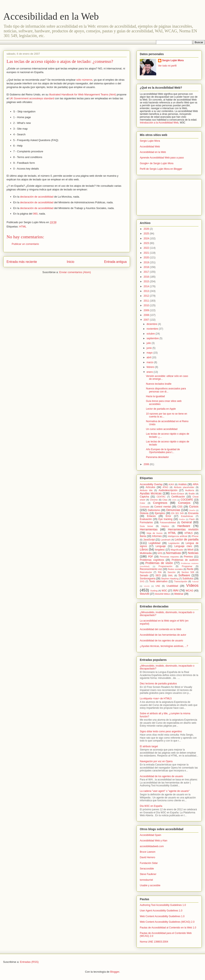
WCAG (189, 591)
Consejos (184, 503)
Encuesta (193, 513)
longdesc (160, 550)
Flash (192, 519)
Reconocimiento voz (151, 569)
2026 (147, 229)
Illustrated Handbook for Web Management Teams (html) (82, 94)
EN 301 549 (178, 513)
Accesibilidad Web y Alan (154, 841)
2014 (147, 286)
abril (149, 357)
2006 (147, 464)
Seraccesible (147, 869)
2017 (147, 272)
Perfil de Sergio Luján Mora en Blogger (161, 169)
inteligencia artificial (178, 536)
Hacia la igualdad (155, 396)
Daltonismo (154, 510)
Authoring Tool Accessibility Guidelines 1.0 (163, 905)
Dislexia (144, 513)
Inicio (71, 262)
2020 (147, 258)
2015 (147, 281)
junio (150, 348)
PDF (150, 557)
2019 (147, 262)
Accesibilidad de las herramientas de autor (163, 635)
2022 (147, 248)
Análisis (182, 484)
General (186, 522)
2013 (147, 291)
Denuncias (173, 510)
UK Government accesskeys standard (32, 98)
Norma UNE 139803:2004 (154, 942)
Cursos (194, 506)
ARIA (196, 484)
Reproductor (146, 572)
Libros (144, 549)
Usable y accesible (150, 885)
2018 (147, 267)
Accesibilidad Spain (150, 835)
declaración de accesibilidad (37, 197)
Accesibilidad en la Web (51, 16)
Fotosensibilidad (168, 522)
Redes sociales (175, 569)
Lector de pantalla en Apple (161, 409)
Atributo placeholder (184, 487)
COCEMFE (187, 500)
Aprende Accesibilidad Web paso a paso (162, 158)
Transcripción (181, 581)
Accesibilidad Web (150, 147)
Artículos (151, 487)
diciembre (152, 324)
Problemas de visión (159, 563)
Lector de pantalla (187, 539)
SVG (142, 581)
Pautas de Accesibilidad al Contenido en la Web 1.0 (168, 928)
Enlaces (151, 516)
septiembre (153, 338)
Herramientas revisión (183, 529)
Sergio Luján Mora (173, 60)
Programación (165, 566)
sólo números (84, 80)
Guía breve (146, 526)
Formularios (146, 522)
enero (150, 372)
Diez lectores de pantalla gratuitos (158, 684)
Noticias (193, 553)
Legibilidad (154, 543)
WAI (176, 590)
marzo (150, 362)
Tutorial (195, 582)
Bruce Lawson (148, 852)
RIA (160, 572)
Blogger (115, 972)
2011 (147, 301)
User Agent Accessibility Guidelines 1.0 (161, 911)
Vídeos (192, 585)
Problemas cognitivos (152, 560)
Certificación (178, 497)
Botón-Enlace (177, 494)
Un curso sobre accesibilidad (162, 429)
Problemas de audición (185, 560)
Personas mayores (169, 557)
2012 (147, 296)
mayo (150, 353)
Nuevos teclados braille (159, 384)
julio (149, 343)
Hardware (184, 526)
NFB (160, 553)
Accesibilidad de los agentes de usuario (161, 641)
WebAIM (145, 594)
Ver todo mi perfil (167, 66)
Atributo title (146, 490)
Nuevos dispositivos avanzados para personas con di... (166, 390)
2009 (147, 310)
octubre (151, 334)
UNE (158, 586)
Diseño (192, 510)
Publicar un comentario (25, 244)
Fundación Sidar (149, 863)
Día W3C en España (151, 806)
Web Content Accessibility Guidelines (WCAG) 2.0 (167, 922)
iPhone (195, 536)
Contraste (145, 507)
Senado (144, 575)
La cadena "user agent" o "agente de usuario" (165, 791)
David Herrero (147, 857)
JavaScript (149, 540)
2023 (147, 243)
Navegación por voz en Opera (156, 761)
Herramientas (149, 529)
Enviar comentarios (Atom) (75, 272)
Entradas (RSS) (29, 962)
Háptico (165, 526)
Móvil (190, 550)
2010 (147, 305)
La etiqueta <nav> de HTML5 (156, 699)
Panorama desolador (157, 457)
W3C (165, 591)
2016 (147, 277)
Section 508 (188, 572)
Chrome (154, 500)
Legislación (174, 543)
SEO (158, 575)
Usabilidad (172, 586)
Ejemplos (160, 513)
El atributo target (149, 746)
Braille (192, 494)
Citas (165, 500)
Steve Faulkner (148, 874)
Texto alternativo (158, 581)
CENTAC (161, 497)
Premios (188, 557)
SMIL (170, 575)
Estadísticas (187, 516)
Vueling (154, 591)
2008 (147, 315)
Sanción (171, 572)
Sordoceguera (147, 579)
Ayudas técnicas (151, 493)
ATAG (165, 487)
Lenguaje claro (183, 546)
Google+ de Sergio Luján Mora (157, 163)
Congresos (160, 503)
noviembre (153, 329)
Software (184, 575)
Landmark (166, 540)
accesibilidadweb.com (152, 846)
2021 (147, 253)
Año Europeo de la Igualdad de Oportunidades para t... (163, 451)
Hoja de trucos (154, 533)
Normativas (174, 553)
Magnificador (177, 550)
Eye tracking (165, 519)
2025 (147, 234)
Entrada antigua (115, 262)
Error (168, 516)
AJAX (171, 484)
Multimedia (146, 553)
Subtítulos (188, 579)
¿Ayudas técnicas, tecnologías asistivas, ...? (164, 646)
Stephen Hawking (170, 579)
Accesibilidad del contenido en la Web (161, 629)
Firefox (182, 519)
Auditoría (190, 490)
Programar (187, 566)
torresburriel (146, 880)
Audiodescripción (168, 490)
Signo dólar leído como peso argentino (161, 731)
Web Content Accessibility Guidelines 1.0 (162, 916)
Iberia (143, 536)
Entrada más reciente (22, 262)
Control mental (162, 507)
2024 (147, 239)
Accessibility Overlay (151, 484)
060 (35, 214)
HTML (23, 227)
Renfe (190, 569)
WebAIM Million (163, 594)
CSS (180, 507)
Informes (157, 536)
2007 (147, 320)
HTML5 (188, 533)
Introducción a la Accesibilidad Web (159, 123)
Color (142, 503)
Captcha (144, 497)
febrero (151, 367)
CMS (174, 500)
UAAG (147, 586)
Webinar (179, 594)
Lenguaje (161, 546)
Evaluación (146, 519)
